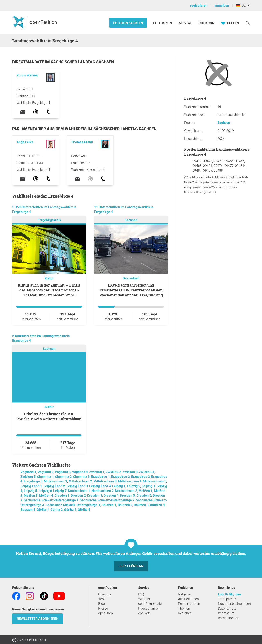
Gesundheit (131, 278)
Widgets (144, 599)
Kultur (49, 278)
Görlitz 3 (70, 510)
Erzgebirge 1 (100, 477)
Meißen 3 (31, 496)
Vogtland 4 (80, 472)
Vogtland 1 (28, 472)
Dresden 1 (62, 496)
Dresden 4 (111, 496)
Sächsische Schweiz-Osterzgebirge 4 (73, 505)
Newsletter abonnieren (38, 619)
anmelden (222, 5)
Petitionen (163, 23)
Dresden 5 (127, 496)
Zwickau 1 (97, 472)
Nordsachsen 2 (103, 491)
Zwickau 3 (130, 472)
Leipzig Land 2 (54, 486)
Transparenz (227, 599)
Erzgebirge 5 (33, 481)
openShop (106, 613)
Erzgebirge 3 (141, 477)
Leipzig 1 (119, 486)
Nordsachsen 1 (79, 491)
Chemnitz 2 (63, 477)
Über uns (105, 594)
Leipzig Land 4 (100, 486)
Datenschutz (227, 608)
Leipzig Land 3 (77, 486)
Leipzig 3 (148, 486)
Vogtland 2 (46, 472)
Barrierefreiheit (228, 618)
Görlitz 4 (84, 510)
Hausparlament (149, 608)
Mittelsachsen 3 (105, 481)
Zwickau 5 (28, 477)
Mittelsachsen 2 (80, 481)
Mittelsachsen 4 (130, 481)
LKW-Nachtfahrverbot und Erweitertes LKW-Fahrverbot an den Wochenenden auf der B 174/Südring (131, 290)
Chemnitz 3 (81, 477)
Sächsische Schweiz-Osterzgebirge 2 (107, 500)
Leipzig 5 (30, 491)
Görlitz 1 (43, 510)
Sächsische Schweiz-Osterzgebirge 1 (51, 500)
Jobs (102, 599)
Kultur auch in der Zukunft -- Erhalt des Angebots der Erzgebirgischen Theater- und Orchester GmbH (49, 290)
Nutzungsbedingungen (234, 604)
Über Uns (206, 23)
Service (185, 23)
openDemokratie (150, 604)
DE (241, 5)
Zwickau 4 (147, 472)
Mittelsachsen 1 (55, 481)
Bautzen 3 (141, 505)
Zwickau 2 (113, 472)
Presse (103, 608)
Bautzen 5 (28, 510)
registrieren (199, 5)
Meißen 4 (46, 496)
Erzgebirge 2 (120, 477)
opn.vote (144, 613)
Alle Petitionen (188, 599)
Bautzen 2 (125, 505)
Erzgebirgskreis (49, 220)
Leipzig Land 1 (31, 486)
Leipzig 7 (60, 491)
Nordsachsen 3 (126, 491)
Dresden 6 (144, 496)
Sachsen (131, 220)
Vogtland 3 (63, 472)
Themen (184, 608)
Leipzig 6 (45, 491)
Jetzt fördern (131, 566)
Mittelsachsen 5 (155, 481)
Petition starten (128, 23)
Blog (102, 604)
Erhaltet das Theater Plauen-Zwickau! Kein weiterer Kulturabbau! (49, 416)
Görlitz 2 (56, 510)
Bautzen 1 (109, 505)
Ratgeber (185, 594)
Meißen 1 (146, 491)
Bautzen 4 (157, 505)
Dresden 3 (95, 496)
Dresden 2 (78, 496)
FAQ (141, 594)
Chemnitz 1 (45, 477)
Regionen (185, 613)
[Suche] (248, 23)
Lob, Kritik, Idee (230, 594)
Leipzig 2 (134, 486)
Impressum (226, 613)
